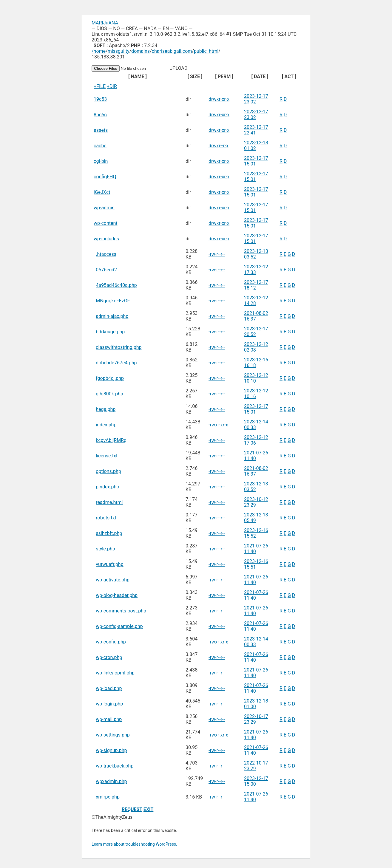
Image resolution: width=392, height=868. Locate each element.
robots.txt (106, 518)
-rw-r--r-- (217, 254)
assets (101, 130)
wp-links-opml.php (115, 673)
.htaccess (106, 254)
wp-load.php (109, 688)
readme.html (109, 502)
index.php (106, 425)
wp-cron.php (109, 657)
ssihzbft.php (109, 533)
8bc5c (100, 115)
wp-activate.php (113, 580)
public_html (206, 51)
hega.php (106, 409)
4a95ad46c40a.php (116, 285)
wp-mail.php (109, 719)
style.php (105, 549)
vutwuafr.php (109, 564)
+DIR (112, 86)
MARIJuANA (105, 23)
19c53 (100, 99)
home (100, 51)
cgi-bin (101, 161)
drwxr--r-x (219, 146)
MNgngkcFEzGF (113, 301)
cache (100, 146)
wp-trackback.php (115, 766)
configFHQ (105, 177)
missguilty (119, 51)
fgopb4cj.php (110, 378)
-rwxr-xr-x (218, 425)
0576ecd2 (106, 270)
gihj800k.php (109, 394)
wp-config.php (111, 642)
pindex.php (107, 487)
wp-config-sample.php (119, 626)
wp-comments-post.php (121, 611)
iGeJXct (102, 192)
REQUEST (132, 809)
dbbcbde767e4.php (116, 363)
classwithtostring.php (119, 347)
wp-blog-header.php (117, 595)
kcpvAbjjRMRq (111, 440)
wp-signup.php (111, 750)
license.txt (107, 456)
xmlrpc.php (108, 797)
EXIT (149, 809)
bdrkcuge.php (110, 332)
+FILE (100, 86)
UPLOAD (140, 68)
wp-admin (104, 208)
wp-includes (106, 239)
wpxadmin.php (111, 781)
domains (141, 51)
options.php (108, 471)
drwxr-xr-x (219, 99)
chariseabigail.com (172, 51)
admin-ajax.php (112, 316)
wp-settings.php (113, 735)
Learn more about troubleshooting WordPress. (134, 844)
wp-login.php (109, 704)
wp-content (106, 223)
